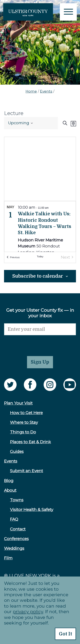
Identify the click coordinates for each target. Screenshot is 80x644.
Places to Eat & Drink (30, 442)
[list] (40, 226)
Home (31, 91)
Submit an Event (26, 471)
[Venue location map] (40, 169)
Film (8, 558)
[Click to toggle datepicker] (20, 123)
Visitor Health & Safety (32, 510)
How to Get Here (26, 413)
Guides (17, 452)
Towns (17, 500)
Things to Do (23, 432)
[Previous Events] (13, 257)
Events (46, 91)
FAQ (14, 519)
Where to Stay (24, 422)
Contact (18, 529)
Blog (9, 481)
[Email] (40, 329)
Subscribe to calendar (38, 276)
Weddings (14, 548)
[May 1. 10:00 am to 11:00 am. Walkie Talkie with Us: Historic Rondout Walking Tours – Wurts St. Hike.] (40, 234)
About (10, 490)
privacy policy (28, 612)
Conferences (16, 539)
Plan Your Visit (18, 403)
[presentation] (36, 344)
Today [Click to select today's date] (40, 257)
